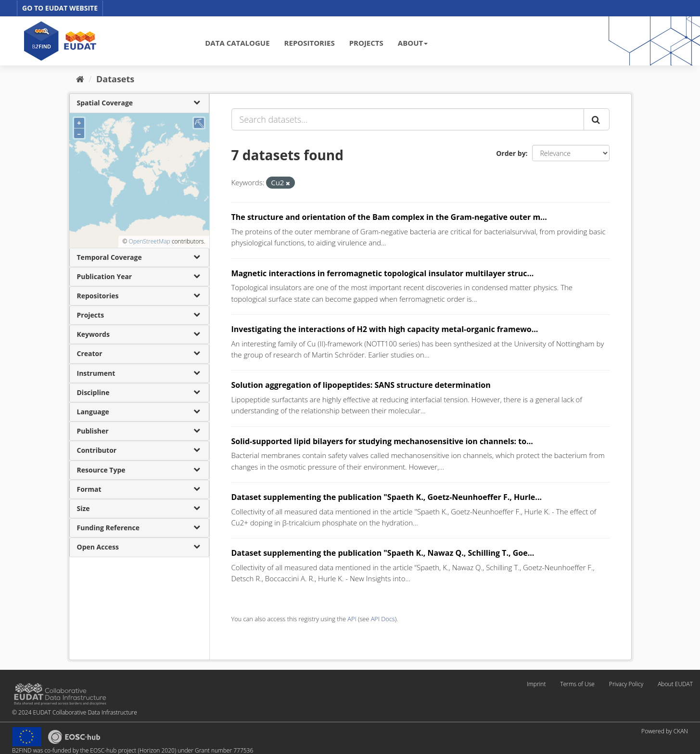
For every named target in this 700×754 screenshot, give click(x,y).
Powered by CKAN (665, 731)
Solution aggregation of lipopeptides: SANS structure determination (361, 385)
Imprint (536, 684)
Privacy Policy (626, 684)
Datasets (115, 79)
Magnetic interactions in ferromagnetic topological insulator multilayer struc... (383, 273)
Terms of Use (577, 684)
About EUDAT (675, 684)
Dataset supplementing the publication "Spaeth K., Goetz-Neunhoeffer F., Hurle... (387, 497)
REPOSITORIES (310, 43)
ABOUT (413, 43)
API (352, 619)
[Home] (80, 79)
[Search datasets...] (408, 119)
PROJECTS (366, 43)
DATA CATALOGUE (237, 43)
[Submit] (597, 119)
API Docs (383, 619)
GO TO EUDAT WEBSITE (60, 8)
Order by (511, 153)
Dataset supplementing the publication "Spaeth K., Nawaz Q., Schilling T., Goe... (383, 553)
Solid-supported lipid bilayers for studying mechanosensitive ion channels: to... (382, 441)
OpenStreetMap (149, 241)
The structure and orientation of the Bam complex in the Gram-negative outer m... (389, 217)
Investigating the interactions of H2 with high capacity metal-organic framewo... (385, 329)
